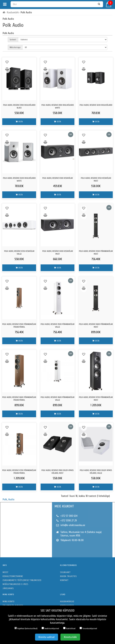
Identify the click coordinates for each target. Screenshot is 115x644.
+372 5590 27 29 (69, 521)
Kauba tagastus (68, 576)
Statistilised (69, 628)
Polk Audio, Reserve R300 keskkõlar (57, 178)
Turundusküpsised (88, 628)
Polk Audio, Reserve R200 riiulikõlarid (96, 105)
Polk (5, 499)
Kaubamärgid (67, 601)
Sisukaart (65, 572)
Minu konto (9, 601)
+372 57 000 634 (69, 516)
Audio (11, 499)
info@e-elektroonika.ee (73, 525)
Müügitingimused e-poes (15, 584)
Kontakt (64, 580)
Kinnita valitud (47, 637)
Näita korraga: (15, 47)
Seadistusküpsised (50, 628)
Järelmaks (8, 588)
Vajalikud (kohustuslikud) (26, 628)
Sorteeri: (13, 40)
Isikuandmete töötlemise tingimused (22, 580)
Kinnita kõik (70, 637)
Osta (19, 122)
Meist (6, 572)
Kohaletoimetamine (13, 576)
